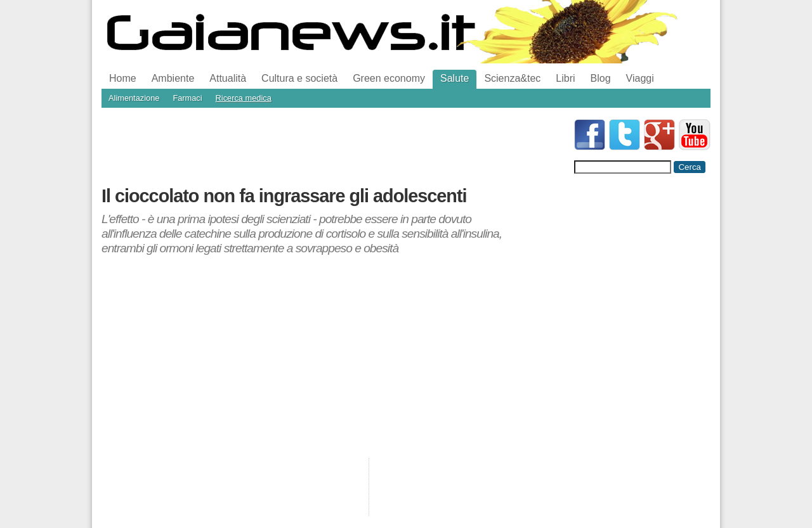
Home (123, 78)
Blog (601, 78)
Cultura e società (299, 78)
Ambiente (173, 78)
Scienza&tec (512, 78)
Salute (455, 78)
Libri (565, 78)
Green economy (389, 78)
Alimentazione (134, 98)
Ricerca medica (244, 98)
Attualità (228, 78)
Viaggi (640, 78)
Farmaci (187, 98)
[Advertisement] (332, 148)
